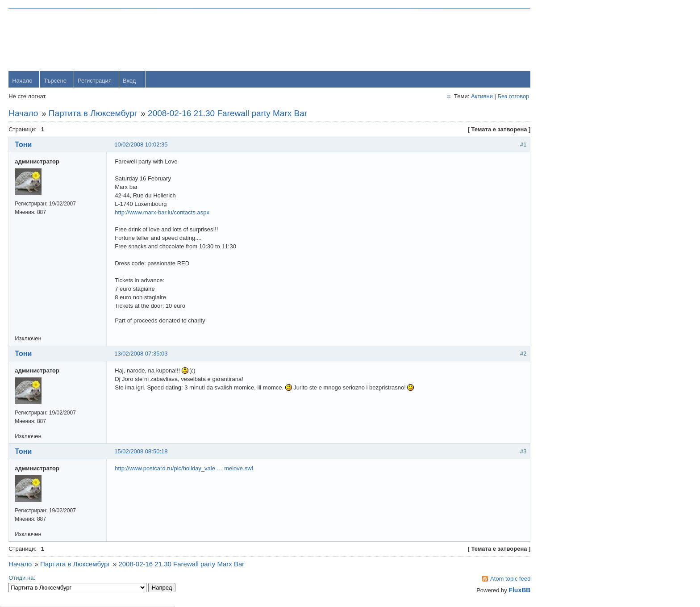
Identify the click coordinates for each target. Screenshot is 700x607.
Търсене (55, 81)
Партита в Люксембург (94, 114)
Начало (23, 81)
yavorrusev (580, 216)
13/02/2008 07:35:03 (141, 354)
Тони (24, 145)
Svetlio (574, 390)
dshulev (576, 274)
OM (570, 332)
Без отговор (499, 97)
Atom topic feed (496, 579)
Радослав (579, 303)
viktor (573, 361)
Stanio (574, 419)
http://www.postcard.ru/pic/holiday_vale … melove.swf (184, 469)
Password (578, 63)
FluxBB (505, 590)
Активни (467, 97)
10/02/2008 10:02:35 (141, 145)
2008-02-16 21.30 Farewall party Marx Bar (228, 114)
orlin (571, 187)
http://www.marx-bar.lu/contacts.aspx (162, 213)
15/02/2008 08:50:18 (141, 452)
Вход (130, 81)
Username (579, 40)
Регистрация (95, 81)
